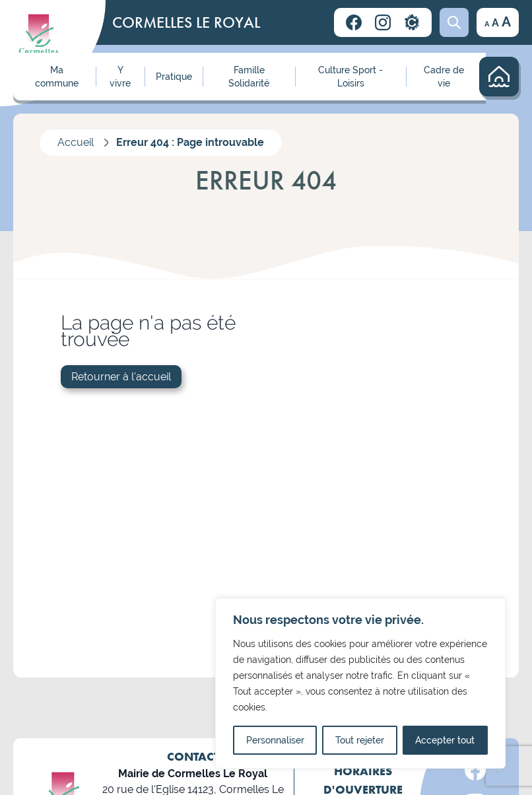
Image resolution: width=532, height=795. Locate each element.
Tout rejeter (360, 740)
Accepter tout (445, 740)
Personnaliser (275, 740)
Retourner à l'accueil (121, 377)
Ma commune (57, 77)
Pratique (174, 77)
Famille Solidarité (249, 77)
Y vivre (120, 77)
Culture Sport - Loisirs (350, 77)
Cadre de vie (444, 77)
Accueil (76, 142)
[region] (360, 683)
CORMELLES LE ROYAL (186, 22)
